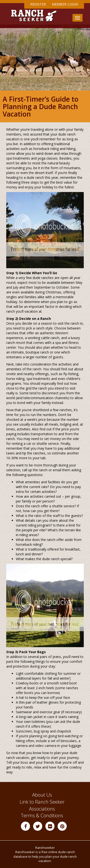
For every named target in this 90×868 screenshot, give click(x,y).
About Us (42, 795)
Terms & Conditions (42, 815)
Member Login (65, 4)
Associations (42, 809)
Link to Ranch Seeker (42, 802)
